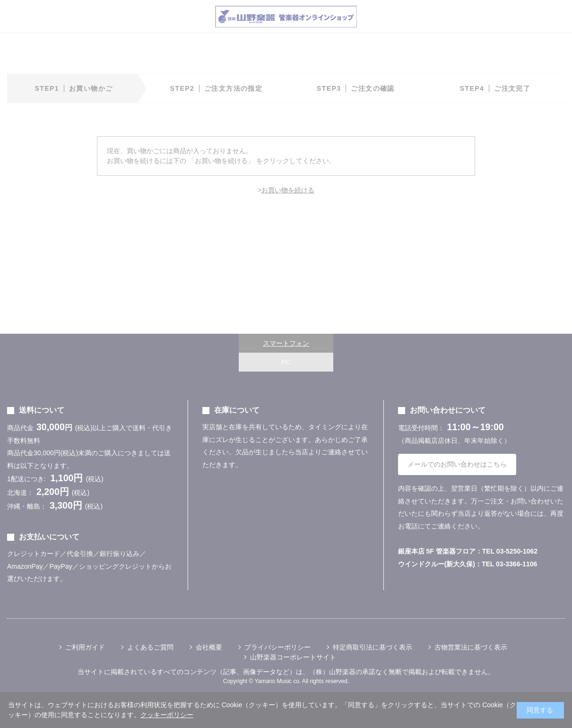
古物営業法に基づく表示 (471, 647)
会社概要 (209, 647)
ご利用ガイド (85, 647)
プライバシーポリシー (277, 647)
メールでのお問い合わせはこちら (457, 464)
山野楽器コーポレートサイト (293, 657)
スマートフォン (286, 343)
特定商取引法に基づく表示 (373, 647)
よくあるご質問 (150, 647)
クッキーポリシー (167, 715)
